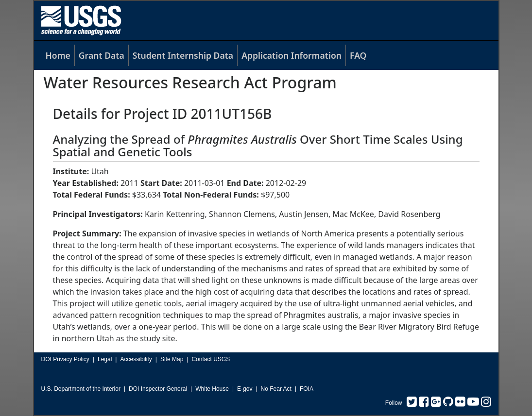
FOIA (307, 389)
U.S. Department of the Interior (81, 389)
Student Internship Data (183, 55)
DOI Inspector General (158, 389)
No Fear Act (276, 389)
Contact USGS (211, 359)
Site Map (172, 359)
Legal (105, 359)
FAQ (358, 55)
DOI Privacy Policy (65, 359)
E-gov (245, 389)
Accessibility (136, 359)
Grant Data (102, 55)
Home (58, 55)
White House (212, 389)
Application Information (292, 55)
